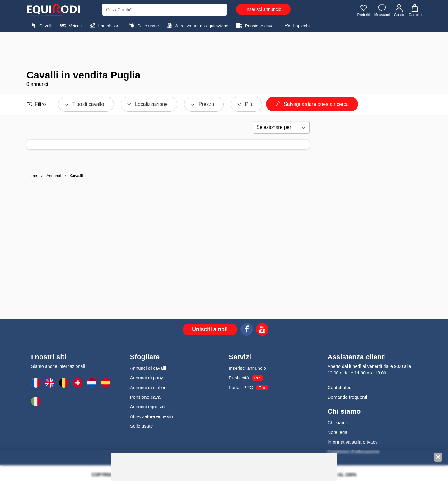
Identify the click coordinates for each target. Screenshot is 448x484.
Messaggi (382, 10)
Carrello (415, 10)
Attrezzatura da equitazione (197, 26)
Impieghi (296, 26)
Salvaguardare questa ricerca (312, 104)
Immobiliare (104, 26)
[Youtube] (262, 330)
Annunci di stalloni (149, 387)
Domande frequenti (348, 397)
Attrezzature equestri (152, 416)
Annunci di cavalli (148, 368)
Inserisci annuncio (263, 9)
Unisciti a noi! (210, 329)
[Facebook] (247, 330)
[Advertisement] (224, 51)
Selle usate (143, 26)
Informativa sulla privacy (353, 442)
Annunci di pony (147, 378)
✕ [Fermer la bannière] (438, 457)
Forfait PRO (241, 387)
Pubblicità (239, 378)
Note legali (339, 432)
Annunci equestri (147, 407)
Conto (399, 10)
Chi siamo (338, 423)
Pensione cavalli (255, 26)
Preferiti (363, 10)
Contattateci (340, 387)
